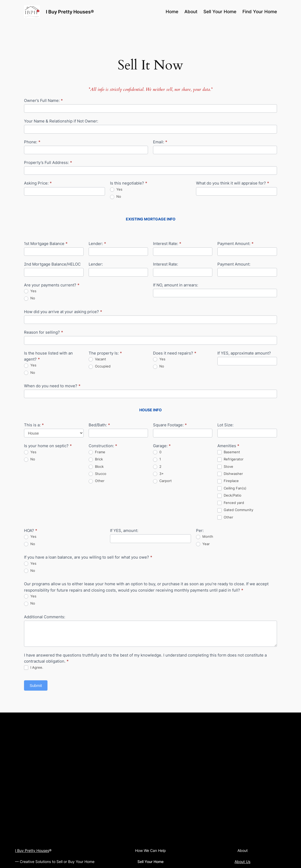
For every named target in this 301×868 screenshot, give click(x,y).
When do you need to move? (52, 386)
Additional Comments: (45, 617)
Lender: (97, 244)
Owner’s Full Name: (43, 100)
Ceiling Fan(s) (232, 488)
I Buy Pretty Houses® (70, 12)
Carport (162, 481)
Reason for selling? (44, 332)
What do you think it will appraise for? (233, 183)
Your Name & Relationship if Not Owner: (61, 121)
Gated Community (235, 510)
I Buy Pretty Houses (32, 850)
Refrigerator (230, 459)
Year (203, 544)
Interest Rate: (167, 244)
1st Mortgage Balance (46, 244)
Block (96, 467)
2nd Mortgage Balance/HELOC (52, 264)
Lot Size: (225, 425)
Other (97, 481)
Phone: (32, 142)
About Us (242, 862)
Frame (97, 452)
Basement (229, 452)
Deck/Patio (229, 495)
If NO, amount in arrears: (176, 285)
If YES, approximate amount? (244, 353)
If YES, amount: (124, 530)
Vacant (97, 359)
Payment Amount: (235, 244)
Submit (36, 685)
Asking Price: (38, 183)
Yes (116, 189)
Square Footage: (170, 425)
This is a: (34, 425)
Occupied (100, 366)
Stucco (97, 474)
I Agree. (34, 667)
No (116, 197)
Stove (225, 467)
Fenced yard (231, 503)
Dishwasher (230, 474)
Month (205, 537)
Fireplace (228, 481)
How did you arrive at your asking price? (63, 312)
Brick (96, 459)
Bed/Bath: (99, 425)
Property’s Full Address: (48, 162)
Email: (160, 142)
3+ (158, 474)
